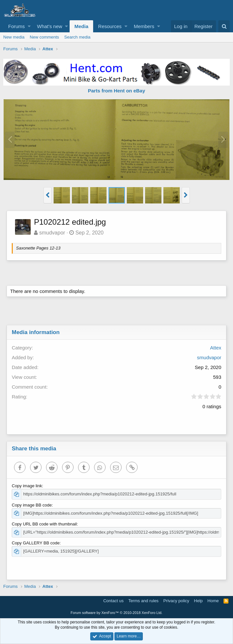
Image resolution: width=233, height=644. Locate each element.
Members (144, 26)
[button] (29, 26)
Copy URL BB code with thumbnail (44, 524)
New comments (44, 37)
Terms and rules (143, 601)
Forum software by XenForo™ (116, 613)
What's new (50, 26)
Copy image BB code (32, 505)
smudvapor (52, 233)
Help (199, 601)
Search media (77, 37)
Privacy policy (176, 601)
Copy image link (27, 486)
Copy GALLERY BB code (36, 543)
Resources (110, 26)
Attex (216, 348)
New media (14, 37)
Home (213, 601)
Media (82, 26)
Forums (17, 26)
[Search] (224, 26)
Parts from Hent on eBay (116, 91)
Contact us (113, 601)
